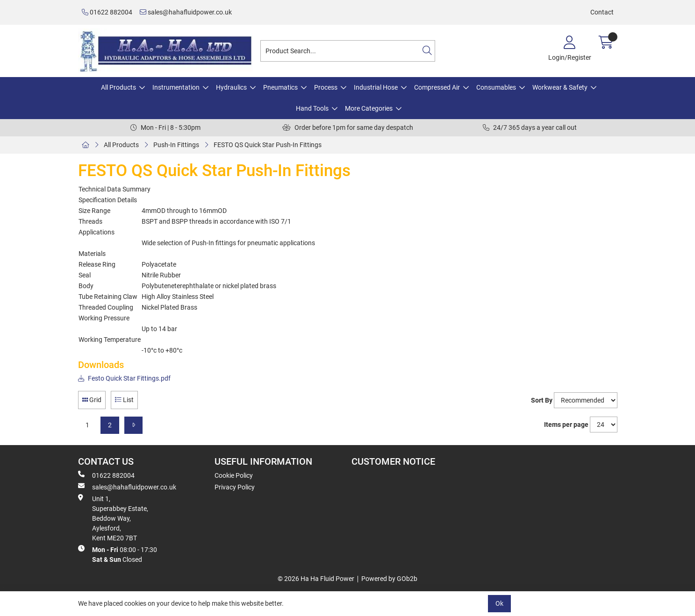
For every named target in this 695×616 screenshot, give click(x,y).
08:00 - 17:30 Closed (118, 554)
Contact (602, 12)
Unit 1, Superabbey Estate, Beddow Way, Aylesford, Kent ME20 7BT (113, 518)
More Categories (369, 108)
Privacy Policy (235, 487)
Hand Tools (312, 108)
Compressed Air (437, 87)
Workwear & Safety (560, 87)
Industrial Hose (376, 87)
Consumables (496, 87)
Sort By (542, 400)
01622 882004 (107, 12)
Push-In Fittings (176, 145)
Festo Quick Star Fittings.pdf (124, 378)
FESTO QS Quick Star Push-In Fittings (268, 145)
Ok (499, 603)
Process (326, 87)
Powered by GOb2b (389, 579)
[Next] (133, 425)
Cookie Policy (234, 475)
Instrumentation (176, 87)
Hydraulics (231, 87)
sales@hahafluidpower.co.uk (186, 12)
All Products (118, 87)
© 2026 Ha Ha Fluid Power (316, 579)
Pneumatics (280, 87)
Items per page (566, 425)
